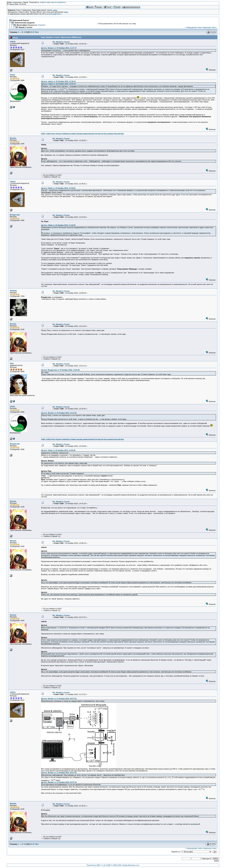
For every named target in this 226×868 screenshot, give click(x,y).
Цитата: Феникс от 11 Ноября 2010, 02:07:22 (59, 699)
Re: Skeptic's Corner (61, 42)
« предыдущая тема (193, 27)
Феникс (13, 138)
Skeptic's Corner (25, 27)
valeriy (13, 41)
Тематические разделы (24, 23)
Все (37, 32)
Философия (22, 25)
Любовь (13, 291)
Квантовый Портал (21, 20)
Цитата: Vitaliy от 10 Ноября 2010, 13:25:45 (58, 450)
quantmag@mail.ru (54, 14)
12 (25, 32)
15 (33, 32)
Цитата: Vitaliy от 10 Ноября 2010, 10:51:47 (59, 84)
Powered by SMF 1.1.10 (96, 865)
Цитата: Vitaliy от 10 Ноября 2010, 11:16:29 (58, 225)
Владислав (15, 215)
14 (31, 32)
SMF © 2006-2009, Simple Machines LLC (123, 865)
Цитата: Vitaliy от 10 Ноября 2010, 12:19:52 (58, 188)
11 (23, 32)
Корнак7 (41, 25)
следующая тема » (209, 27)
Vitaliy (12, 75)
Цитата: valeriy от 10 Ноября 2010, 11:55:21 (58, 81)
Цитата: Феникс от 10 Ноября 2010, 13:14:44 (59, 413)
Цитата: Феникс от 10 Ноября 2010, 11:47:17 (59, 48)
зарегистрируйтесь (58, 2)
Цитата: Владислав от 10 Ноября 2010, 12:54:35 (60, 370)
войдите (43, 2)
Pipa (12, 363)
